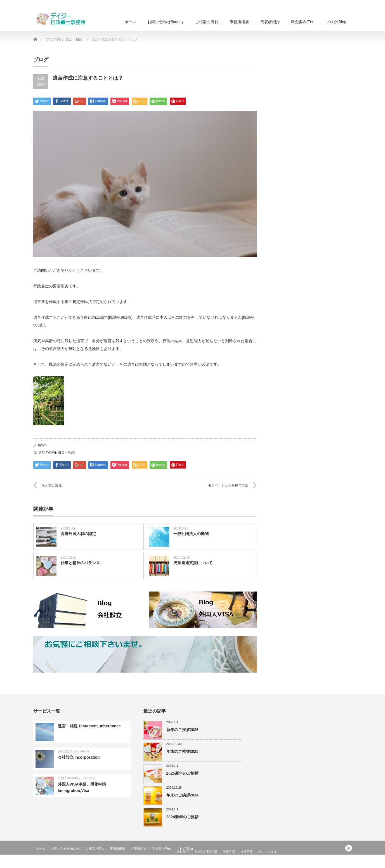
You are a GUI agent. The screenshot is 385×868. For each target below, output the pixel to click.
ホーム (130, 22)
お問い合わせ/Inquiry (166, 22)
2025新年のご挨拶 (182, 773)
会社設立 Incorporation (73, 751)
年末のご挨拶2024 (182, 795)
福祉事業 (247, 852)
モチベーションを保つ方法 (228, 485)
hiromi (43, 445)
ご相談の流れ (207, 22)
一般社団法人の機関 (191, 534)
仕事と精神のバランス (80, 563)
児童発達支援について (193, 563)
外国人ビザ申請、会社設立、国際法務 (323, 864)
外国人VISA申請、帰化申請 (77, 778)
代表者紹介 (270, 22)
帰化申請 (229, 852)
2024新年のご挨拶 (182, 817)
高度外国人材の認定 (78, 534)
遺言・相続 (74, 39)
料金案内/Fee (303, 22)
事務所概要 (239, 22)
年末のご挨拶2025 (182, 751)
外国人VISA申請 (206, 852)
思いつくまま (268, 852)
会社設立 (183, 852)
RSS (349, 848)
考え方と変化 (52, 485)
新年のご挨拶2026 (182, 730)
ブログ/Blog (336, 22)
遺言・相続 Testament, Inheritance (89, 726)
